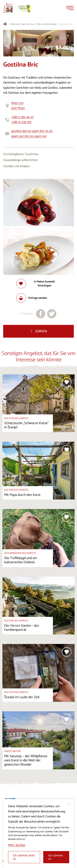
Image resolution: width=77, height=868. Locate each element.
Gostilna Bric (66, 24)
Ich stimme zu (55, 857)
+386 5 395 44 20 (22, 117)
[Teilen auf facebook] (41, 314)
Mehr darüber (17, 845)
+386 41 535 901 (21, 122)
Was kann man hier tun (22, 24)
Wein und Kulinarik (46, 24)
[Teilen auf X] (52, 314)
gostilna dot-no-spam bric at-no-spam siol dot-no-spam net (32, 134)
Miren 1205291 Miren (18, 106)
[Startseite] (8, 8)
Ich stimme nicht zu (24, 857)
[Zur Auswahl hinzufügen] (39, 284)
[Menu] (70, 8)
